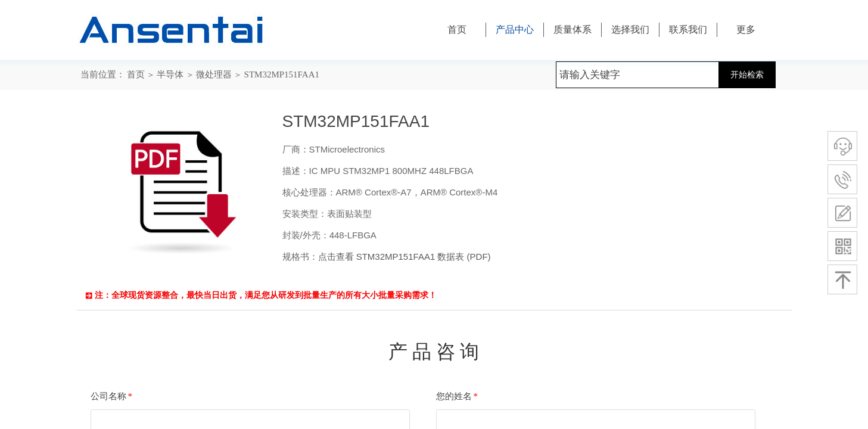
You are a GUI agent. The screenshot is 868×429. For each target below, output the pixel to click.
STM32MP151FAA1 (282, 74)
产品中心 (515, 29)
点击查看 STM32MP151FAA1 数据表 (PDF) (405, 257)
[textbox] (637, 75)
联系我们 (688, 29)
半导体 (170, 74)
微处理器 (214, 74)
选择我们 (630, 29)
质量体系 (573, 29)
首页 (136, 74)
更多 (746, 29)
